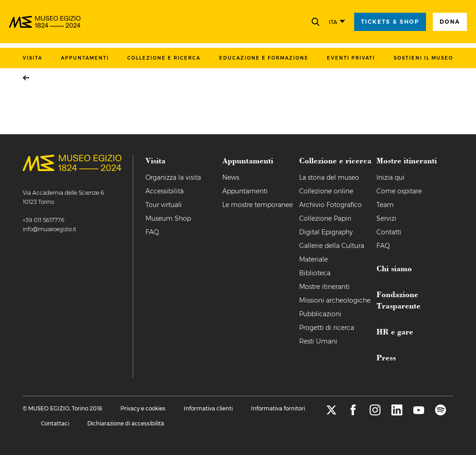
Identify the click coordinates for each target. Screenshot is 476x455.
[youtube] (419, 413)
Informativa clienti (208, 408)
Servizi (386, 218)
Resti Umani (318, 341)
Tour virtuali (164, 205)
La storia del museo (329, 177)
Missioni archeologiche (335, 300)
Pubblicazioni (320, 314)
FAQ (152, 232)
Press (386, 357)
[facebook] (353, 413)
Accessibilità (165, 191)
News (231, 177)
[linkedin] (397, 413)
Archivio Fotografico (331, 205)
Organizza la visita (173, 177)
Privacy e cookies (143, 408)
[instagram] (375, 413)
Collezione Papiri (325, 218)
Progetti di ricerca (327, 328)
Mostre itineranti (324, 287)
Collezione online (326, 191)
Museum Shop (168, 218)
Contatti (389, 232)
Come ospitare (399, 191)
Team (385, 205)
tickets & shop (390, 22)
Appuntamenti (85, 58)
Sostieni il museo (423, 58)
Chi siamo (394, 268)
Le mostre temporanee (258, 205)
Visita (33, 58)
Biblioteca (315, 273)
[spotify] (441, 413)
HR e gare (395, 331)
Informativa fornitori (278, 408)
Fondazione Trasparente (398, 300)
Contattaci (55, 423)
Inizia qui (391, 177)
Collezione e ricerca (164, 58)
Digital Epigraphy (326, 232)
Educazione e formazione (264, 58)
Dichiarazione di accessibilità (126, 423)
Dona (450, 22)
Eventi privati (351, 58)
